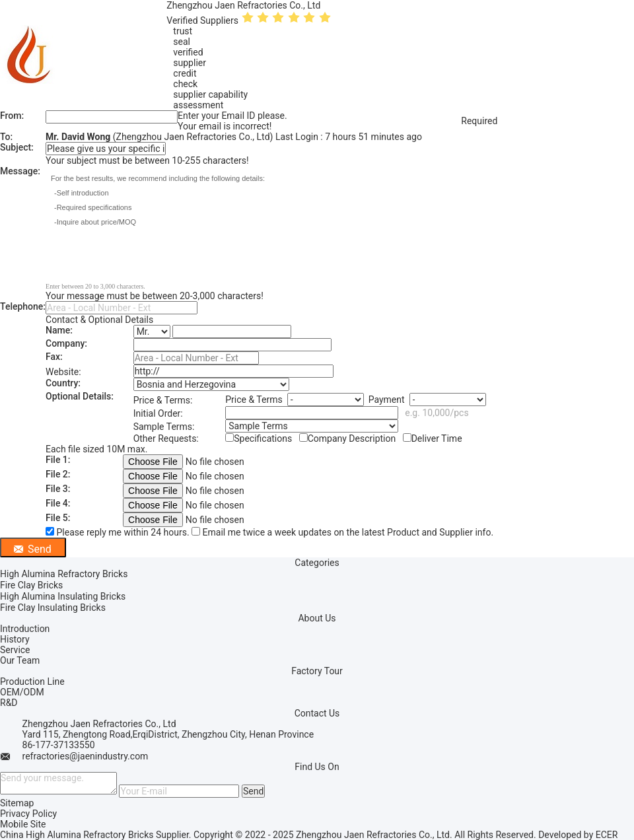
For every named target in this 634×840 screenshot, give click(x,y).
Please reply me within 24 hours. (119, 532)
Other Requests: (166, 438)
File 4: (58, 503)
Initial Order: (158, 413)
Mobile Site (23, 824)
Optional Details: (80, 396)
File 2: (58, 474)
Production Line (32, 682)
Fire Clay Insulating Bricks (53, 608)
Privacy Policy (28, 814)
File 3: (58, 489)
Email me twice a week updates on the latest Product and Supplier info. (342, 532)
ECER (607, 835)
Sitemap (17, 803)
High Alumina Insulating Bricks (63, 596)
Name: (59, 330)
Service (15, 650)
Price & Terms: (163, 400)
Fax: (54, 357)
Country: (63, 383)
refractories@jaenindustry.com (86, 756)
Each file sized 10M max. (96, 449)
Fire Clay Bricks (31, 585)
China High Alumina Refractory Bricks (77, 835)
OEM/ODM (22, 692)
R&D (9, 703)
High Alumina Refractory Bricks (64, 574)
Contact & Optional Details (99, 320)
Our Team (20, 660)
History (15, 639)
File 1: (58, 460)
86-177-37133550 (59, 745)
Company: (66, 343)
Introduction (25, 629)
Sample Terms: (164, 427)
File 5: (58, 518)
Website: (63, 372)
